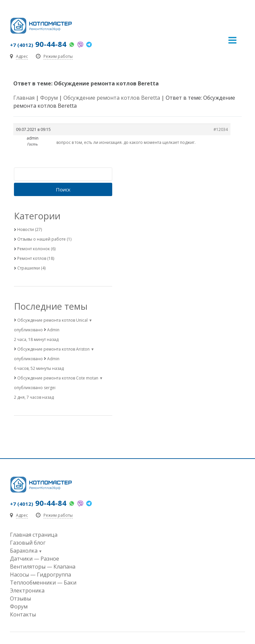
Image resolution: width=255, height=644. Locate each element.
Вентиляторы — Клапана (43, 567)
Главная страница (34, 535)
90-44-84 (38, 44)
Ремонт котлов (32, 258)
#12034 (221, 129)
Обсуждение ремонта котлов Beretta (112, 98)
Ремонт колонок (34, 249)
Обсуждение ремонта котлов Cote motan (58, 378)
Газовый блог (28, 543)
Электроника (27, 590)
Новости (26, 229)
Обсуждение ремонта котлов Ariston (53, 349)
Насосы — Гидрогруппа (41, 575)
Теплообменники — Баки (43, 583)
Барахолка (24, 551)
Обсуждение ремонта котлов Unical (52, 320)
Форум (49, 98)
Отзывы (20, 598)
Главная (24, 98)
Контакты (23, 614)
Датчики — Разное (35, 559)
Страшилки (29, 268)
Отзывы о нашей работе (42, 239)
